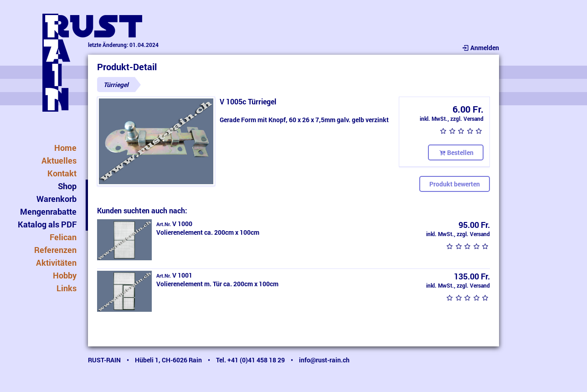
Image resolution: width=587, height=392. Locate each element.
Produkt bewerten (455, 184)
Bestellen (456, 152)
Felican (63, 237)
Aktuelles (59, 160)
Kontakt (62, 173)
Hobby (65, 275)
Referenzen (55, 250)
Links (67, 288)
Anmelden (480, 48)
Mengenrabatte (48, 211)
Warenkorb (57, 199)
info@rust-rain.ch (324, 360)
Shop (67, 186)
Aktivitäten (56, 263)
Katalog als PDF (47, 224)
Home (65, 148)
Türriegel (116, 85)
